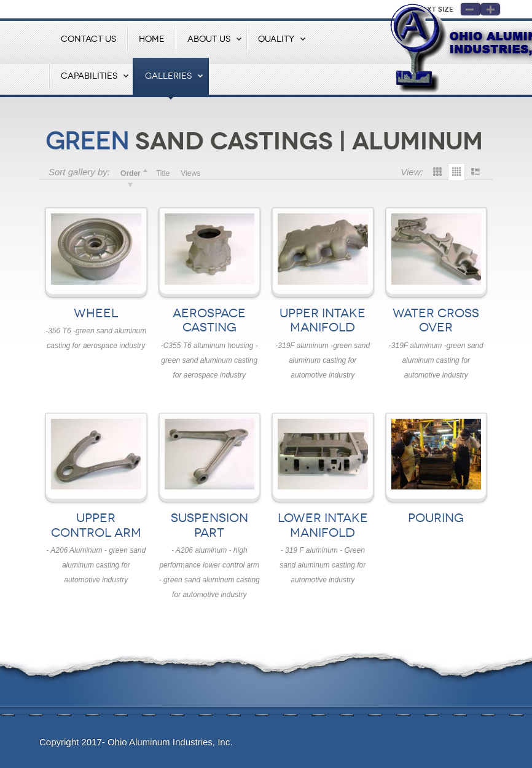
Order (131, 173)
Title (163, 173)
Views (190, 173)
